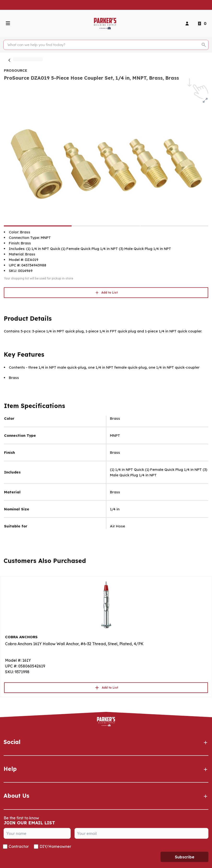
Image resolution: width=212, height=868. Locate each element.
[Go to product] (106, 604)
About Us (106, 796)
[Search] (103, 45)
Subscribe (185, 857)
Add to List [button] (106, 293)
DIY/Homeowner (55, 846)
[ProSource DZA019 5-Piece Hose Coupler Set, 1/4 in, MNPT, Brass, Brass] (38, 226)
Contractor (19, 846)
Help (106, 769)
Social (106, 742)
